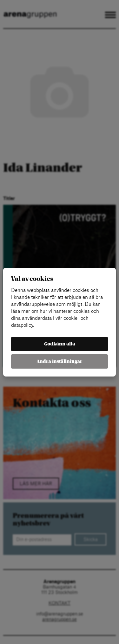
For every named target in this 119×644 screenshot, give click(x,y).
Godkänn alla (60, 344)
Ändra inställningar (60, 361)
